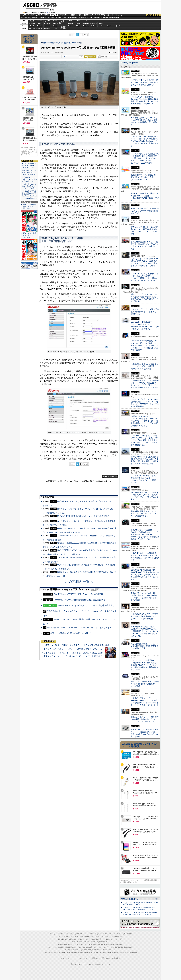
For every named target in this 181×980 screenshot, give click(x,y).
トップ (23, 15)
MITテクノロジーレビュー (110, 950)
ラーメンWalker (48, 952)
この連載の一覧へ (79, 582)
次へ (85, 35)
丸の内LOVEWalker (120, 952)
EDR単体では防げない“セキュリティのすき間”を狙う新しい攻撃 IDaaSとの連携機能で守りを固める (145, 121)
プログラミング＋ (97, 947)
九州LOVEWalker (108, 952)
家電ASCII (43, 18)
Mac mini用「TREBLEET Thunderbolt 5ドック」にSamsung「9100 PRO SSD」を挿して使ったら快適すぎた (145, 325)
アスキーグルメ (53, 18)
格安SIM (34, 18)
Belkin (101, 23)
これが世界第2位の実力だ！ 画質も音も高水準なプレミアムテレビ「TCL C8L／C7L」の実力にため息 (145, 245)
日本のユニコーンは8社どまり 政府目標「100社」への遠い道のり (74, 653)
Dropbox (71, 26)
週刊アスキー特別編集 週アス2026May (30, 235)
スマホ (103, 15)
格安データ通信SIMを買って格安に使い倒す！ (60, 43)
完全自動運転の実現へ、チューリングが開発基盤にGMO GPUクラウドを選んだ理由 (145, 646)
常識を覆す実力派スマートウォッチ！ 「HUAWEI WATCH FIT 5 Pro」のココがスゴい (145, 514)
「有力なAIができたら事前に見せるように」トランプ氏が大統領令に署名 (76, 645)
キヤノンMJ (40, 28)
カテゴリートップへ (110, 477)
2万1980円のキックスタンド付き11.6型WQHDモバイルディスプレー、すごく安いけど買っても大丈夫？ (145, 496)
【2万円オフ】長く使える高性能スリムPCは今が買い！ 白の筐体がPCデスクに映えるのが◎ (144, 82)
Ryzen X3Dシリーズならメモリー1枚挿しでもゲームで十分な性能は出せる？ (145, 211)
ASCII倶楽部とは (32, 198)
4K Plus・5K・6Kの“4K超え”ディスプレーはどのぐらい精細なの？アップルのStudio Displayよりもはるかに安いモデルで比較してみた (145, 141)
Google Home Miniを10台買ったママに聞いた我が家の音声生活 (86, 605)
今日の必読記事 (67, 950)
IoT (33, 15)
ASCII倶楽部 (154, 15)
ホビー (80, 15)
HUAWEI (86, 23)
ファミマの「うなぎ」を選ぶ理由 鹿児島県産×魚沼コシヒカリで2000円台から (146, 312)
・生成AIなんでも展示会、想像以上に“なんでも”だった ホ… (29, 193)
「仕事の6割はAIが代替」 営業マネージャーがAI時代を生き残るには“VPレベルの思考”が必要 (144, 616)
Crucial (78, 23)
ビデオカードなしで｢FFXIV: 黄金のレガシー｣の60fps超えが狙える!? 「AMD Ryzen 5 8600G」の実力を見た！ (144, 733)
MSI (71, 21)
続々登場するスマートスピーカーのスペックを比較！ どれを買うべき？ (79, 627)
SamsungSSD (61, 23)
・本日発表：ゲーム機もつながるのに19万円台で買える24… (29, 172)
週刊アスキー (62, 18)
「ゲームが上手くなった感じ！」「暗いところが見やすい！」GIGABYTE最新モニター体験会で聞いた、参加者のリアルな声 (145, 277)
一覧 (81, 57)
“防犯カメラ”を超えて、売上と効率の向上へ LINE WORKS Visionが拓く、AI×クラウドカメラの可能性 (145, 230)
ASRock (70, 23)
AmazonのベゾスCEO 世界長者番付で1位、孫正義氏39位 (80, 600)
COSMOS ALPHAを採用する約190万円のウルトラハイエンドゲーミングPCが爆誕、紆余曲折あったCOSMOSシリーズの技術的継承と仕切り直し (144, 440)
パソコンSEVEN (63, 21)
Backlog (86, 26)
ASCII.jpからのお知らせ (130, 899)
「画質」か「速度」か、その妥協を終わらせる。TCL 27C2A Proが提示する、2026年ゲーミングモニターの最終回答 (145, 403)
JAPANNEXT (47, 28)
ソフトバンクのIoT (117, 26)
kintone (47, 26)
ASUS (78, 21)
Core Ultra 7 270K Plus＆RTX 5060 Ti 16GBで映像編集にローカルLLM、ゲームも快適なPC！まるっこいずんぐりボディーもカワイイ (145, 575)
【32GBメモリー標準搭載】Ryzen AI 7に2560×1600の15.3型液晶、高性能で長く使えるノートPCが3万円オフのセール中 (145, 100)
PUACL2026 (104, 18)
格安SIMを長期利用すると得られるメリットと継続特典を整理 (83, 516)
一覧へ (156, 899)
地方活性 (97, 18)
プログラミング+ (83, 18)
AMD (40, 23)
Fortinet (94, 26)
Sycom (55, 21)
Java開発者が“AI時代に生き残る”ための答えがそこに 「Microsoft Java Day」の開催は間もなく (144, 479)
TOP (50, 934)
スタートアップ (111, 15)
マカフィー (32, 28)
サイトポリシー (67, 958)
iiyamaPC (47, 21)
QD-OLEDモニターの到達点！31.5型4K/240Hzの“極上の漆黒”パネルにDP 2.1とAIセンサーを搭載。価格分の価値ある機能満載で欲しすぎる (145, 665)
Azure (55, 26)
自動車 (73, 15)
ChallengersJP (114, 18)
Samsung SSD (62, 944)
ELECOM (32, 23)
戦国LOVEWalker (132, 952)
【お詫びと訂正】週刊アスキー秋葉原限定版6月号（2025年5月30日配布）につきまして (140, 913)
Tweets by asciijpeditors (129, 63)
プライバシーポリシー (82, 958)
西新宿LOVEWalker (84, 952)
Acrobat (40, 26)
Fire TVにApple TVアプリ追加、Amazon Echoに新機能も (80, 594)
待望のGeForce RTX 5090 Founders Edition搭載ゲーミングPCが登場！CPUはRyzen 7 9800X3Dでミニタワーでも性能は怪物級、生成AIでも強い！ (145, 535)
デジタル (49, 5)
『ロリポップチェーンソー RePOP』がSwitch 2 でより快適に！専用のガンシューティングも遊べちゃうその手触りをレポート (145, 702)
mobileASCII (98, 950)
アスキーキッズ (25, 18)
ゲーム (120, 15)
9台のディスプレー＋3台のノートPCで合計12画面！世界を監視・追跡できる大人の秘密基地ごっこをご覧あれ (145, 298)
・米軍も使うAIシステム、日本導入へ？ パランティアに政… (29, 186)
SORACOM (83, 944)
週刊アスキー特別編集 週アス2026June (30, 207)
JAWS (32, 26)
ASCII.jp (31, 5)
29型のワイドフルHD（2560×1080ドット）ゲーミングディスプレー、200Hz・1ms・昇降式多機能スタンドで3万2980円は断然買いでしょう (145, 421)
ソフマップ (55, 28)
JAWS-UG (68, 939)
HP (86, 21)
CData (78, 26)
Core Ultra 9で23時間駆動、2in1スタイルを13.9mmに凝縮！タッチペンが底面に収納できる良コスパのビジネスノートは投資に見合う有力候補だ (145, 345)
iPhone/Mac (64, 15)
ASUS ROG (47, 23)
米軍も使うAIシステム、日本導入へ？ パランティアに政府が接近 (73, 656)
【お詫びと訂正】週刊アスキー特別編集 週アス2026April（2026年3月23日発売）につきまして (140, 908)
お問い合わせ (105, 958)
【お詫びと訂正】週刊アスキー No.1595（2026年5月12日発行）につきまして (141, 904)
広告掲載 (115, 958)
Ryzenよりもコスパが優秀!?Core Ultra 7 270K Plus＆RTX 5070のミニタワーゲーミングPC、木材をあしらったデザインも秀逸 (144, 262)
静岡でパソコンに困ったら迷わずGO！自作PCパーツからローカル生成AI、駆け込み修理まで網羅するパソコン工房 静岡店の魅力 (145, 460)
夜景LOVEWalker (96, 952)
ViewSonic (94, 23)
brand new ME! (104, 942)
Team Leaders (87, 947)
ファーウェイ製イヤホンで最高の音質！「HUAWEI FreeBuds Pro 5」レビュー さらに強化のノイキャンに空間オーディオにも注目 (145, 384)
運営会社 (95, 958)
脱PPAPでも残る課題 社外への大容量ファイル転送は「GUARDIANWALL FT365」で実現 (145, 197)
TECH (46, 15)
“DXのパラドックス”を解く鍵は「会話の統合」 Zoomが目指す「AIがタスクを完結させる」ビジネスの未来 (144, 597)
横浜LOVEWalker (72, 952)
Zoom (109, 26)
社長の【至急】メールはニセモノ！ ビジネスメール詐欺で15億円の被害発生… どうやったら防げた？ (145, 556)
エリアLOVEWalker (60, 952)
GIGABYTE (55, 23)
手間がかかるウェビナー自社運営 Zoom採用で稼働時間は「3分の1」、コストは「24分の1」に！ (145, 719)
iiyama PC (87, 936)
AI (29, 15)
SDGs (92, 18)
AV (92, 15)
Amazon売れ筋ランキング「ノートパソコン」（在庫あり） (29, 39)
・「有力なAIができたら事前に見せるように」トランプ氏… (29, 166)
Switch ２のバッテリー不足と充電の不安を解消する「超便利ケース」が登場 (145, 684)
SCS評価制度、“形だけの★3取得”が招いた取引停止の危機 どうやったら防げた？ (144, 177)
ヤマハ (101, 26)
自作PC (87, 15)
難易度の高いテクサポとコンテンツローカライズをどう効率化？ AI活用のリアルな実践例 (145, 366)
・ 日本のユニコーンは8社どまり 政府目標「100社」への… (29, 179)
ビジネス (39, 15)
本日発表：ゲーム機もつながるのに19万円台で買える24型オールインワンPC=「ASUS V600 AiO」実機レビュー (94, 649)
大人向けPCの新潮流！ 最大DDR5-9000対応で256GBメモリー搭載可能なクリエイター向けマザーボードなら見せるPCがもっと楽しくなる (145, 631)
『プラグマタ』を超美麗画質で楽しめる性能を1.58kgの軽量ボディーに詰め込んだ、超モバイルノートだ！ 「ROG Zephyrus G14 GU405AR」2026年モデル (145, 158)
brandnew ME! (63, 28)
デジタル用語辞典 (87, 950)
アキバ (97, 15)
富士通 (32, 21)
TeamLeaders (72, 18)
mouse (40, 21)
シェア (64, 56)
